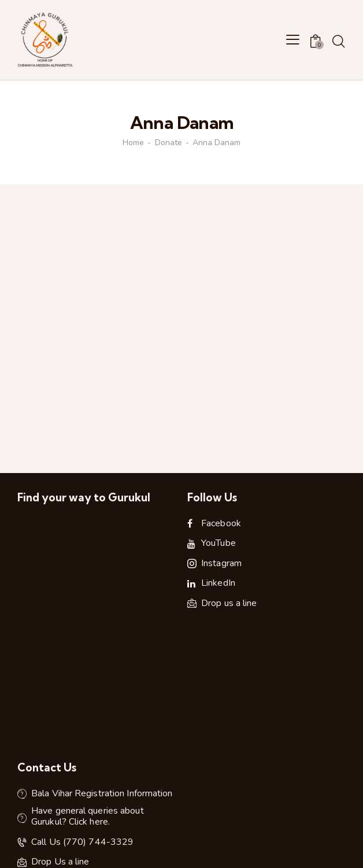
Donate (168, 143)
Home (133, 143)
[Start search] (338, 42)
